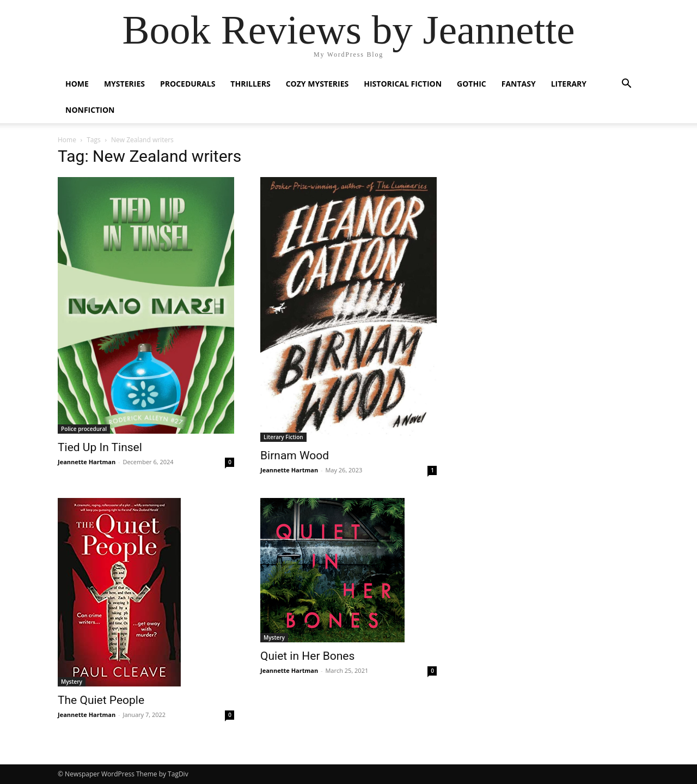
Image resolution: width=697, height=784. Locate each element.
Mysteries (124, 84)
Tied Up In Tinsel (100, 447)
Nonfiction (90, 110)
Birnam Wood (295, 455)
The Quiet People (101, 700)
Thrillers (250, 84)
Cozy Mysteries (317, 84)
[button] (626, 85)
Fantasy (519, 84)
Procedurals (188, 84)
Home (77, 84)
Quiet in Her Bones (307, 656)
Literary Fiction (283, 437)
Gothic (472, 84)
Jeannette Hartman (87, 462)
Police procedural (84, 429)
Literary (569, 84)
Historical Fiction (403, 84)
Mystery (72, 682)
